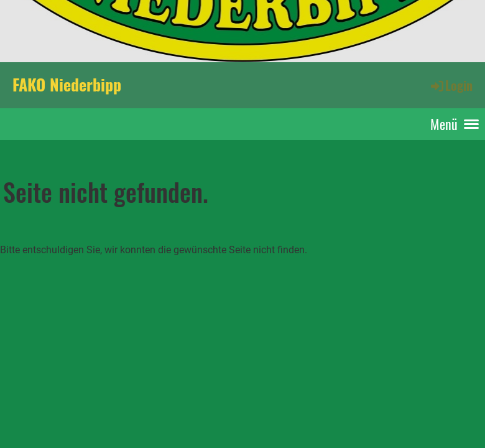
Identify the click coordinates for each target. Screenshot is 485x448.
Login (451, 85)
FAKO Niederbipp (67, 85)
